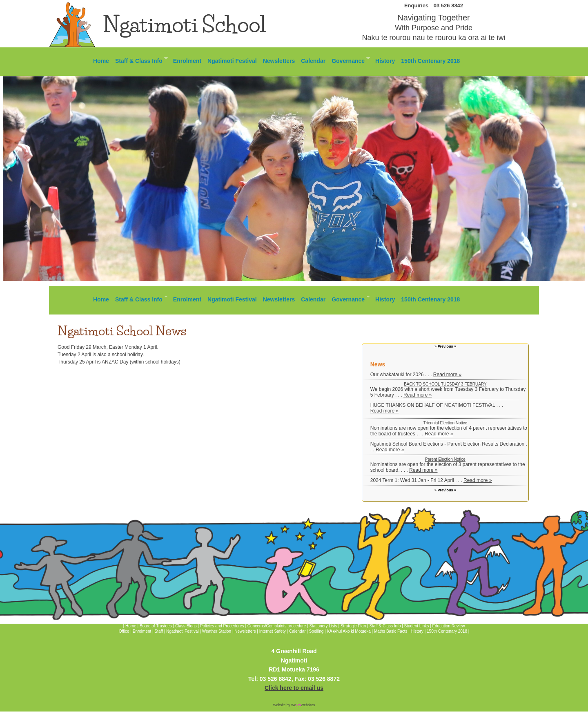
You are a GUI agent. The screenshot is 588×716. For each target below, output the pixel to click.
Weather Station (217, 631)
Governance (349, 60)
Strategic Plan (353, 626)
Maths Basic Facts (391, 631)
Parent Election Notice (445, 459)
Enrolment (187, 61)
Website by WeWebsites (294, 705)
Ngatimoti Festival (232, 61)
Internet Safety (273, 631)
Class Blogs (186, 626)
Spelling (316, 631)
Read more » (447, 375)
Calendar (313, 61)
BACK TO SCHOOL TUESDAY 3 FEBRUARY (445, 384)
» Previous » (445, 346)
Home (101, 61)
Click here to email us (294, 688)
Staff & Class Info (140, 60)
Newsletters (279, 61)
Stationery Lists (323, 626)
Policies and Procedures (222, 626)
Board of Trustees (156, 626)
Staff (159, 631)
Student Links (417, 626)
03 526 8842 (448, 6)
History (385, 61)
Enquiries (416, 6)
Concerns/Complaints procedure (277, 626)
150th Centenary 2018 (430, 61)
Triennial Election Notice (445, 423)
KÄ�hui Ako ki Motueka (349, 631)
